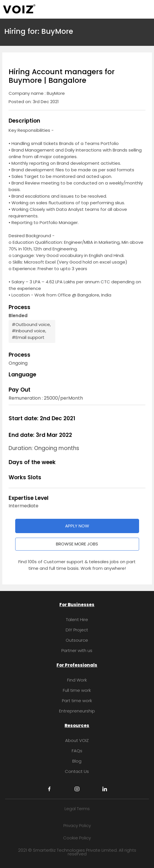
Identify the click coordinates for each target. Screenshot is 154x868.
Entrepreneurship (77, 711)
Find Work (77, 680)
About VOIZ (77, 740)
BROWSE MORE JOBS (77, 544)
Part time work (77, 701)
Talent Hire (77, 619)
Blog (77, 761)
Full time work (77, 690)
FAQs (77, 751)
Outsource (77, 640)
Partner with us (77, 650)
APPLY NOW (77, 526)
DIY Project (77, 630)
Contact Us (77, 771)
